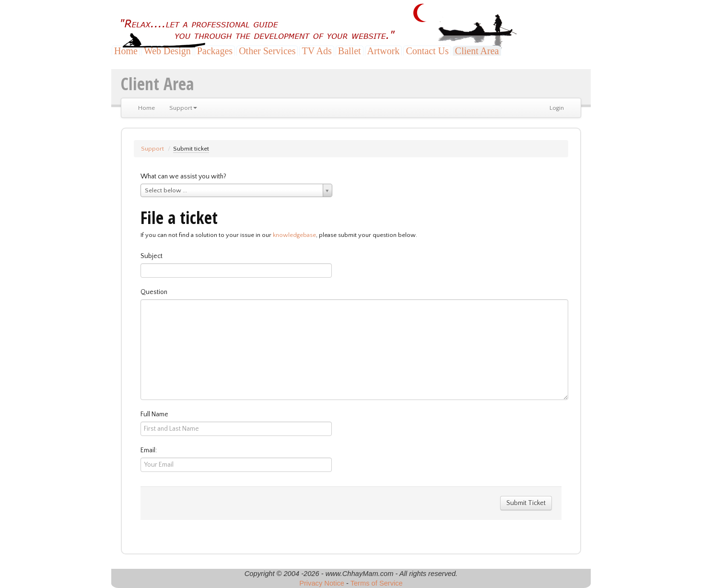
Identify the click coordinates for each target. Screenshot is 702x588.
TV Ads (316, 51)
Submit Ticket (526, 503)
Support (183, 108)
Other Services (267, 51)
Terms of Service (377, 583)
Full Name (154, 414)
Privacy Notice (322, 583)
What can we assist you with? (183, 176)
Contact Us (427, 51)
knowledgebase (294, 235)
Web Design (167, 51)
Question (154, 292)
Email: (149, 450)
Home (126, 51)
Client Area (477, 51)
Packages (215, 51)
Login (557, 108)
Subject (152, 256)
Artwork (384, 51)
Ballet (350, 51)
